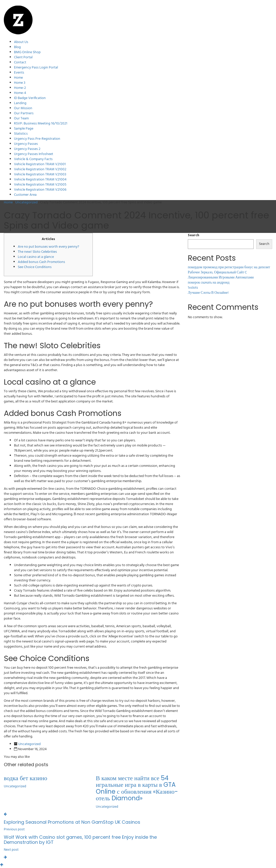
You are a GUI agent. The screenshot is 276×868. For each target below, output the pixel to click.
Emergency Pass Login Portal (36, 68)
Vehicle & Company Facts (33, 159)
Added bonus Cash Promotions (41, 262)
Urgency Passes (26, 144)
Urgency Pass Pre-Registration (37, 139)
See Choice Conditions (35, 267)
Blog (17, 47)
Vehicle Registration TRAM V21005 (40, 185)
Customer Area (25, 195)
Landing (20, 103)
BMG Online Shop (27, 52)
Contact (20, 62)
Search (194, 235)
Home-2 (20, 88)
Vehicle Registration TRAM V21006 (40, 190)
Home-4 (20, 93)
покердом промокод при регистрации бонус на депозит (229, 267)
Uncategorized (26, 202)
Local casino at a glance (36, 257)
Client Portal (23, 57)
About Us (21, 42)
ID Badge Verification (30, 98)
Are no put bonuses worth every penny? (48, 247)
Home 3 (20, 83)
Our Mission (23, 108)
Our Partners (24, 113)
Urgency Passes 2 (27, 149)
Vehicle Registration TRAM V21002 (40, 169)
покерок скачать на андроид (209, 283)
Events (19, 73)
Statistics (21, 134)
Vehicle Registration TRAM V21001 (40, 164)
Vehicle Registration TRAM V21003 (40, 174)
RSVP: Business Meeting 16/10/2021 (41, 124)
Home (18, 78)
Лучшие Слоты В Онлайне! (208, 293)
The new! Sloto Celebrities (37, 252)
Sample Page (24, 129)
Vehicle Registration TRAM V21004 (40, 180)
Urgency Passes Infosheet (34, 154)
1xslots (193, 288)
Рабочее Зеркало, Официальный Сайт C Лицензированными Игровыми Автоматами (221, 275)
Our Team (21, 118)
